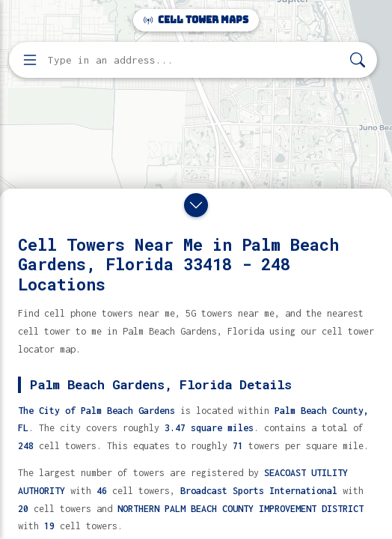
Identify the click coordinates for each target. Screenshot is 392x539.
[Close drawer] (196, 205)
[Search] (358, 60)
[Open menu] (30, 60)
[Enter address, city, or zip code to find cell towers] (195, 60)
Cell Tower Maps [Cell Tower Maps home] (196, 20)
